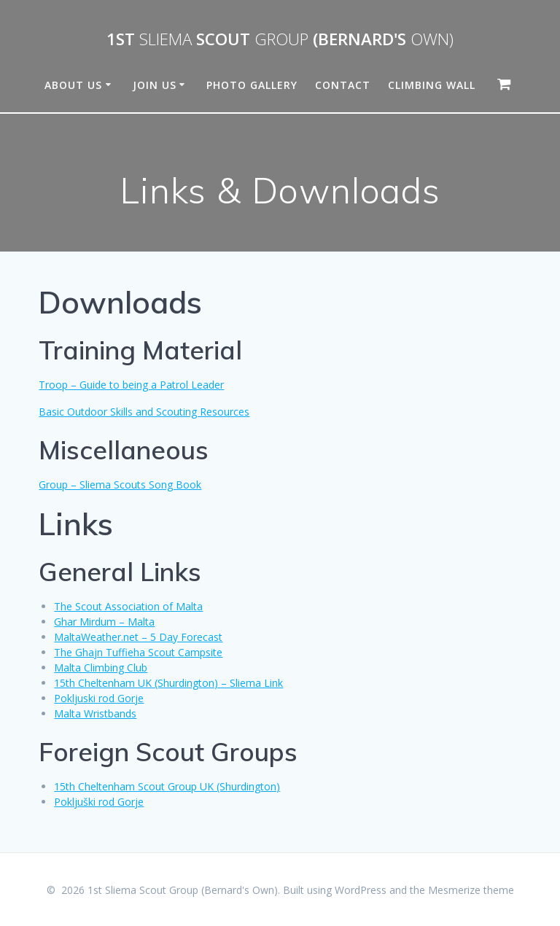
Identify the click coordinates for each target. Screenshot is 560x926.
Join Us (155, 85)
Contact (343, 85)
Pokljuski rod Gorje (99, 698)
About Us (73, 85)
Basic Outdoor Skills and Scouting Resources (144, 412)
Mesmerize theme (471, 890)
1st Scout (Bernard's (280, 39)
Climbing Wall (432, 85)
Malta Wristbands (95, 713)
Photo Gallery (252, 85)
